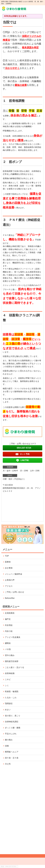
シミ (7, 686)
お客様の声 (10, 580)
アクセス (9, 586)
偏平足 (8, 619)
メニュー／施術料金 (14, 574)
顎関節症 (9, 704)
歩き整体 (10, 568)
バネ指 (8, 649)
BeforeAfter (10, 598)
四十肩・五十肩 (12, 758)
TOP (7, 556)
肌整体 (8, 562)
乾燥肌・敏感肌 (12, 691)
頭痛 (7, 746)
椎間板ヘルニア (12, 752)
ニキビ (8, 679)
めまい (8, 710)
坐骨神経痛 (10, 673)
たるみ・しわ (11, 698)
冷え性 (8, 764)
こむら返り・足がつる (15, 667)
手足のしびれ (11, 734)
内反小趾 (9, 631)
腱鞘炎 (8, 643)
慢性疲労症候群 (12, 661)
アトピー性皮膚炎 (13, 637)
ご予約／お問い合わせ (15, 592)
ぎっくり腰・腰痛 (13, 728)
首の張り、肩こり (13, 716)
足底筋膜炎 (10, 613)
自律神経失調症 (12, 722)
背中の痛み (10, 655)
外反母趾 (9, 625)
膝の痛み (9, 740)
